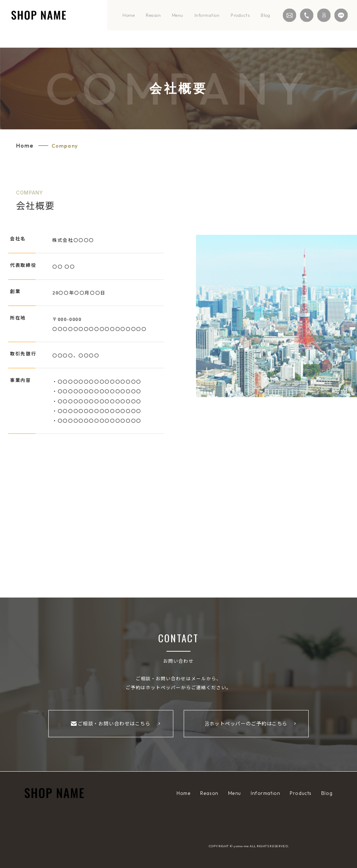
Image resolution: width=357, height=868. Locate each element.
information (207, 15)
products (240, 15)
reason (153, 15)
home (129, 15)
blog (265, 15)
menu (178, 15)
